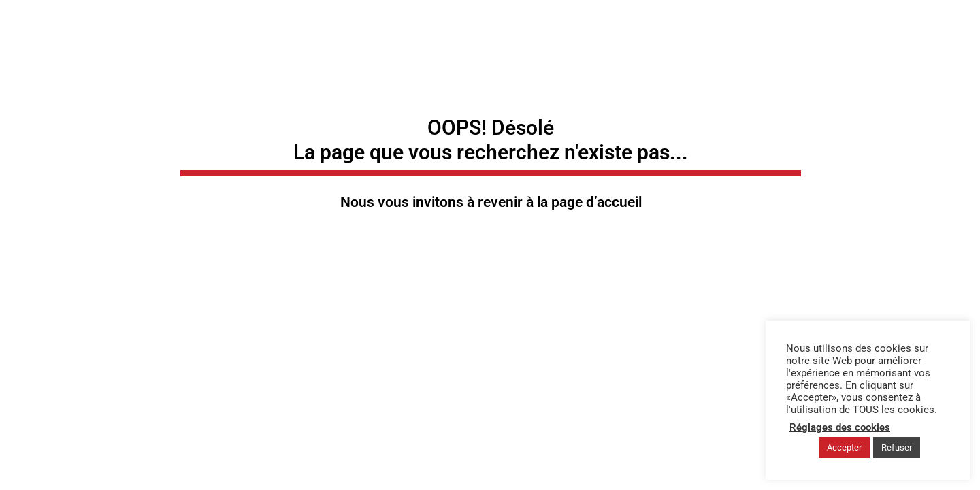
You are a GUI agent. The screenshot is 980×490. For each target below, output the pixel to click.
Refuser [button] (897, 447)
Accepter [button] (844, 447)
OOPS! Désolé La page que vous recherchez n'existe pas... (491, 140)
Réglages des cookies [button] (840, 427)
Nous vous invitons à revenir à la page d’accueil (491, 202)
